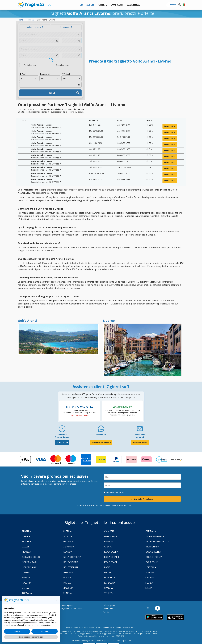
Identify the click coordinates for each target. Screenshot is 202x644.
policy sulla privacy (119, 492)
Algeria (67, 531)
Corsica (26, 536)
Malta (108, 572)
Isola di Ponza (154, 557)
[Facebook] (157, 608)
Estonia (26, 541)
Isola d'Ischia (153, 552)
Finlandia (69, 541)
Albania (26, 531)
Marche (150, 572)
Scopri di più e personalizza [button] (31, 637)
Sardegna (110, 583)
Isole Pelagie (29, 567)
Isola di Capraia (72, 557)
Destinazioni (108, 609)
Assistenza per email (140, 436)
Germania (69, 547)
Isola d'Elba (111, 552)
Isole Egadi (111, 562)
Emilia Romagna (155, 536)
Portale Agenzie (67, 605)
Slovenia (68, 588)
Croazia (68, 536)
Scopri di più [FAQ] (62, 442)
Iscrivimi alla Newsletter (142, 499)
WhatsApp (101, 435)
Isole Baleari (29, 562)
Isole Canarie (71, 562)
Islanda (68, 552)
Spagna (108, 588)
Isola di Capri (112, 557)
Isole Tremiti (70, 567)
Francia (109, 541)
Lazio (107, 567)
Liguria (26, 572)
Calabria (109, 531)
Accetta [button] (45, 631)
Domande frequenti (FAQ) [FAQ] (62, 436)
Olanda (150, 578)
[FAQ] (62, 430)
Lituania (68, 572)
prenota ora (170, 126)
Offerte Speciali (109, 605)
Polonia (27, 583)
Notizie (106, 612)
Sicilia (25, 588)
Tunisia (67, 593)
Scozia (149, 583)
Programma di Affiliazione (71, 609)
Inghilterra (152, 547)
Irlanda (26, 552)
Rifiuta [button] (17, 631)
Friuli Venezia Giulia (157, 541)
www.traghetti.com (35, 5)
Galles (26, 547)
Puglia (67, 583)
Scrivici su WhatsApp (101, 442)
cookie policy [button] (49, 620)
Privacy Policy (110, 627)
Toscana (27, 593)
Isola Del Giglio (31, 557)
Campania (151, 531)
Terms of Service (123, 505)
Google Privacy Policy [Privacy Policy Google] (109, 505)
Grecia (108, 547)
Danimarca (111, 536)
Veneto (108, 593)
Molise (67, 578)
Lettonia (151, 567)
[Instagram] (149, 608)
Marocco (27, 578)
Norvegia (110, 578)
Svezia (149, 588)
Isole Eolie (151, 562)
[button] (133, 5)
